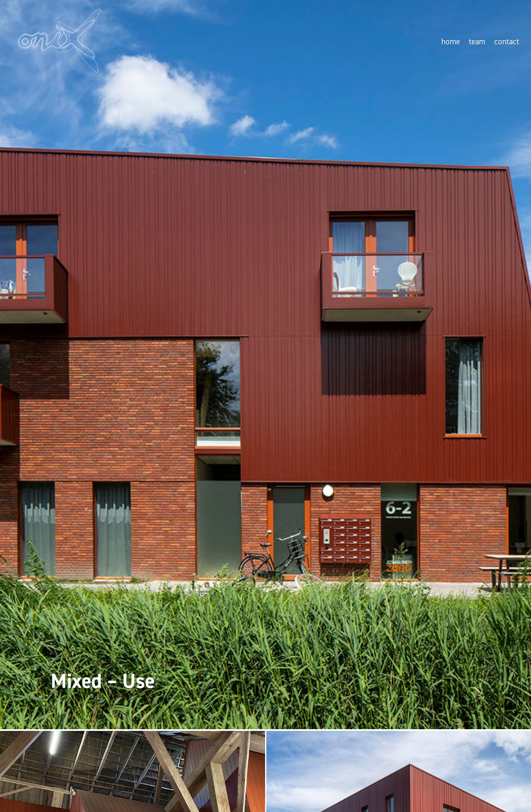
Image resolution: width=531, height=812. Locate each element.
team (477, 42)
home (451, 42)
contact (507, 42)
